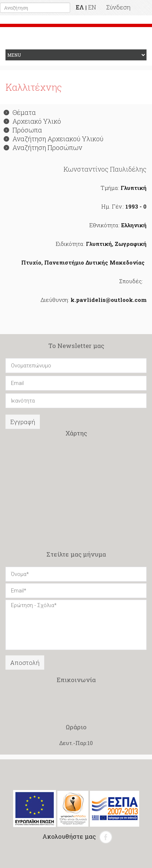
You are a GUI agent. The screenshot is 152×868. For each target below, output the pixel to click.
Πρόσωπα (23, 130)
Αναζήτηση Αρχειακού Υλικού (54, 139)
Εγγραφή (23, 422)
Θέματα (20, 112)
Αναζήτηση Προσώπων (43, 147)
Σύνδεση (118, 7)
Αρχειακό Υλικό (32, 121)
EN (92, 7)
